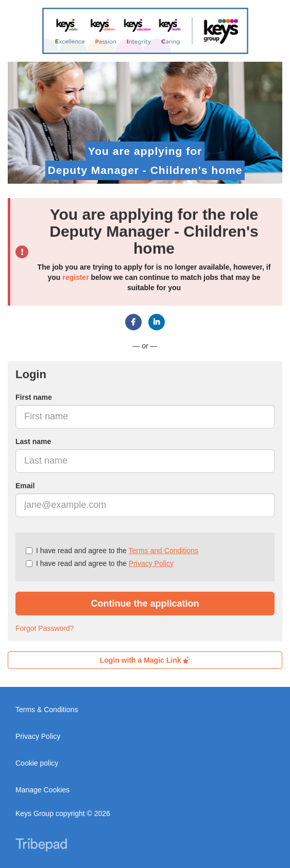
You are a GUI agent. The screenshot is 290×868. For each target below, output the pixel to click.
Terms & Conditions (47, 710)
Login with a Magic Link (145, 660)
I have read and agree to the (112, 551)
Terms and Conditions (164, 551)
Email (25, 486)
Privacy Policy (151, 563)
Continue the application (145, 604)
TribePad (41, 846)
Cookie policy (37, 763)
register (75, 277)
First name (34, 397)
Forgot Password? (45, 628)
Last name (33, 441)
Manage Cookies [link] (42, 790)
